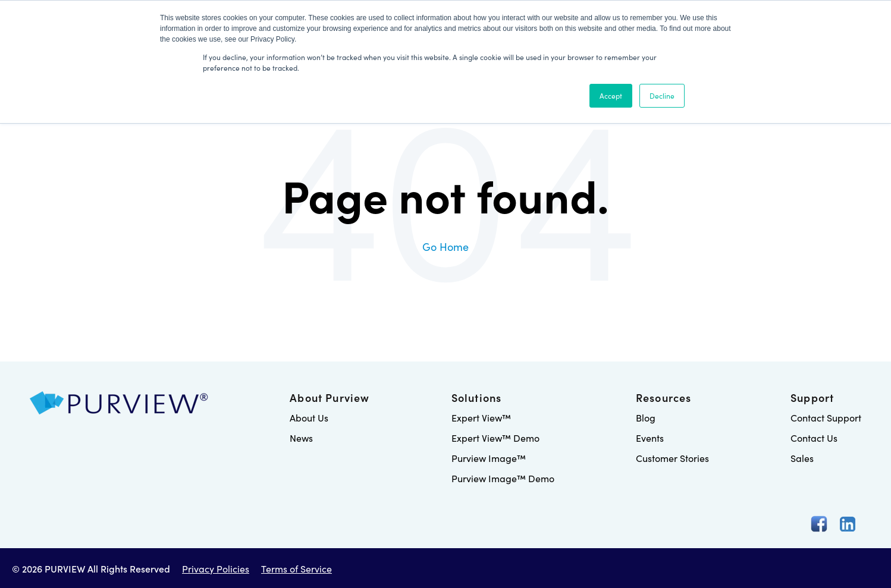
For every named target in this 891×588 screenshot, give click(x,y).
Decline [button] (662, 95)
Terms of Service (297, 568)
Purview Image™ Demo (503, 478)
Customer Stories (672, 458)
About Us (309, 417)
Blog (646, 417)
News (301, 438)
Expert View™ (481, 417)
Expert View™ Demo (495, 438)
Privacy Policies (216, 568)
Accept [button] (611, 95)
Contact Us (814, 438)
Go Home (445, 246)
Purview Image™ (489, 458)
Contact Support (826, 417)
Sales (802, 458)
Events (650, 438)
